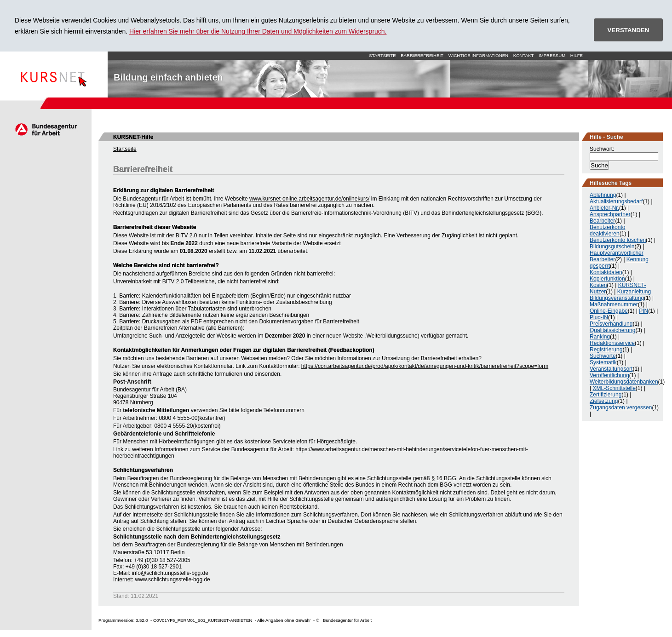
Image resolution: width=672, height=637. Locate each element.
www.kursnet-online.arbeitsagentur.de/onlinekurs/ (309, 199)
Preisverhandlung (611, 324)
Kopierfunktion (607, 279)
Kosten (598, 285)
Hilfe (577, 55)
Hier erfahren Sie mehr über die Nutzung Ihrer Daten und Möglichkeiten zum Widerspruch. (258, 31)
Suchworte (603, 356)
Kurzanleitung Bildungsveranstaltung (620, 295)
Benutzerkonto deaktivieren (607, 230)
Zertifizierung (606, 395)
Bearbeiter (602, 221)
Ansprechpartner (610, 214)
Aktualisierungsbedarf (616, 201)
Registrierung (606, 350)
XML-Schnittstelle (614, 388)
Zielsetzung (604, 401)
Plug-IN (599, 317)
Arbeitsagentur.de (46, 129)
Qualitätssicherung (612, 330)
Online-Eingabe (609, 311)
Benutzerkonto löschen (618, 240)
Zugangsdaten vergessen (621, 407)
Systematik (603, 362)
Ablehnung (603, 195)
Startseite (54, 75)
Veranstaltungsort (611, 369)
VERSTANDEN (629, 30)
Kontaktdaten (606, 272)
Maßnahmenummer (614, 304)
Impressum (552, 55)
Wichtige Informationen (478, 55)
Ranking (600, 337)
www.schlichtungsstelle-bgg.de (172, 580)
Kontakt (524, 55)
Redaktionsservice (612, 343)
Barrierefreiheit (422, 55)
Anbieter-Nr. (604, 208)
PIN (643, 311)
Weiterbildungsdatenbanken (624, 382)
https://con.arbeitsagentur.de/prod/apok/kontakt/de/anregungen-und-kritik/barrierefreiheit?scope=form (425, 366)
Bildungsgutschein (612, 247)
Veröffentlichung (609, 375)
